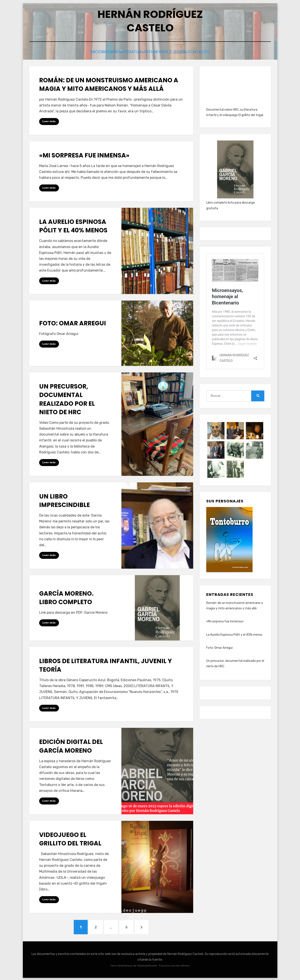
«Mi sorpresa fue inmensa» (84, 154)
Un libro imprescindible (65, 499)
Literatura (131, 51)
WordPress (183, 964)
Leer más (49, 120)
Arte (153, 51)
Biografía (104, 51)
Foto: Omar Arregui (73, 322)
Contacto (215, 51)
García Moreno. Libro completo (66, 596)
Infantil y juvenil (181, 51)
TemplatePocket (147, 964)
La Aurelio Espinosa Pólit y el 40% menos (73, 225)
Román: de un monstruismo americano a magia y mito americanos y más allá (109, 83)
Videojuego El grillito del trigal (70, 838)
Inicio (81, 51)
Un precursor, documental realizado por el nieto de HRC (67, 398)
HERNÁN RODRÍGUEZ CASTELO (150, 21)
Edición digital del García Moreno (71, 745)
